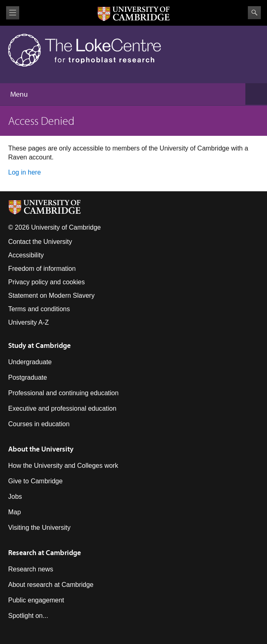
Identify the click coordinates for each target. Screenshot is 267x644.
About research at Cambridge (51, 585)
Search (254, 13)
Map (14, 512)
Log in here (24, 172)
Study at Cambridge (39, 345)
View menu (13, 13)
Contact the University (40, 242)
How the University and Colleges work (63, 466)
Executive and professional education (62, 408)
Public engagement (36, 600)
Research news (31, 569)
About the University (41, 449)
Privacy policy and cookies (47, 282)
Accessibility (26, 255)
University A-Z (29, 322)
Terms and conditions (39, 309)
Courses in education (39, 424)
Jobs (15, 497)
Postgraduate (28, 377)
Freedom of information (42, 269)
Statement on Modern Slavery (51, 295)
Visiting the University (39, 528)
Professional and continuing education (63, 393)
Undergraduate (30, 362)
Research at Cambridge (44, 552)
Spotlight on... (28, 616)
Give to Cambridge (35, 481)
